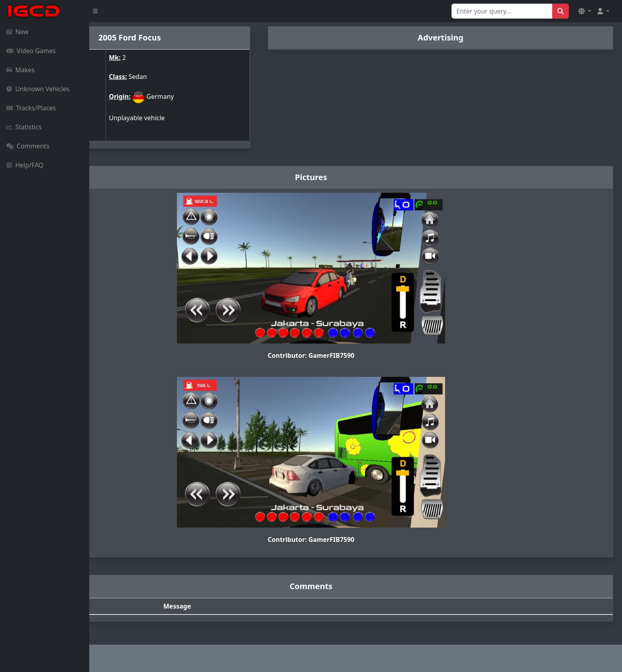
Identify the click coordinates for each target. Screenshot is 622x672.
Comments (28, 146)
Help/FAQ (25, 165)
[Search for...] (502, 11)
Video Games (31, 51)
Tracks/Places (31, 108)
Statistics (24, 127)
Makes (20, 70)
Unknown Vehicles (38, 89)
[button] (585, 11)
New (17, 32)
